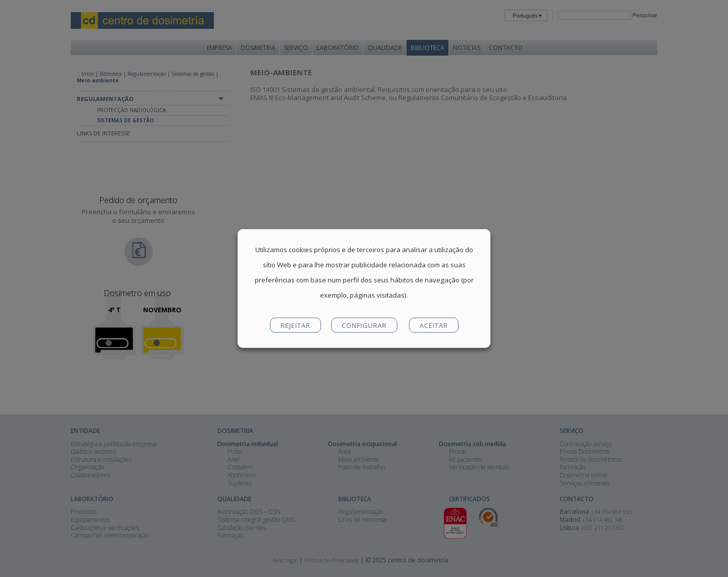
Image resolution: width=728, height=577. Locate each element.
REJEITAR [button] (295, 325)
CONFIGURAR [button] (364, 325)
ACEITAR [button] (434, 325)
